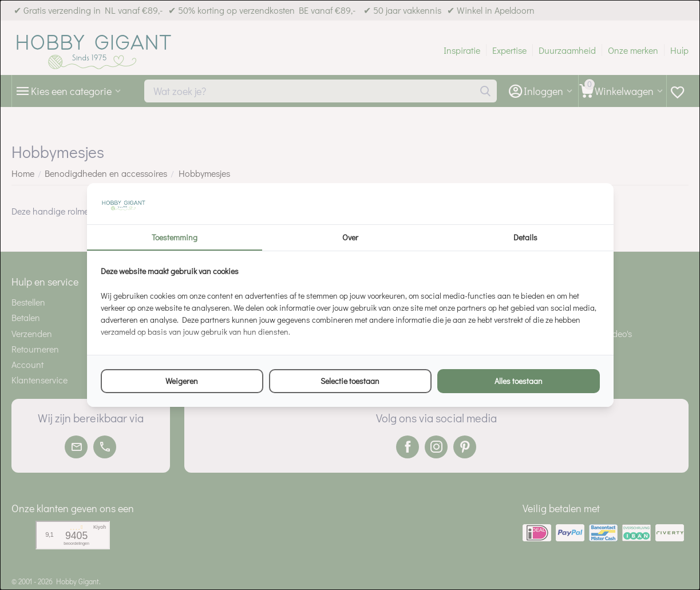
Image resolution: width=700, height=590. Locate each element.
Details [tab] (525, 237)
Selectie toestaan (350, 381)
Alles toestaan (519, 381)
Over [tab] (350, 237)
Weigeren (182, 381)
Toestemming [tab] (175, 237)
